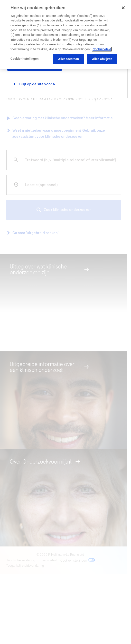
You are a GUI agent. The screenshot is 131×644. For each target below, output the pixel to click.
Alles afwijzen (102, 59)
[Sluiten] (123, 8)
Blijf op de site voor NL (38, 84)
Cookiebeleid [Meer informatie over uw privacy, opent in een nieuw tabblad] (102, 49)
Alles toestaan (69, 59)
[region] (65, 35)
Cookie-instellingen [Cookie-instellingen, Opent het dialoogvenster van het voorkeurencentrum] (24, 59)
